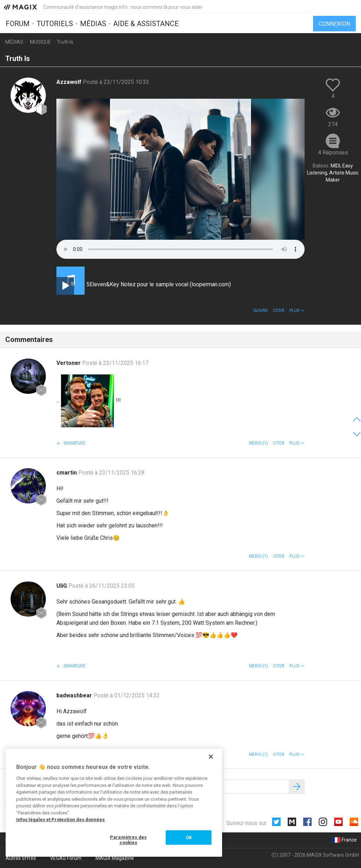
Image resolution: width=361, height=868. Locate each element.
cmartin (67, 473)
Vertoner (69, 363)
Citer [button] (279, 311)
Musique (41, 42)
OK (189, 838)
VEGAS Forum (66, 858)
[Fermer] (211, 757)
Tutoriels (55, 24)
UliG (62, 586)
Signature (74, 443)
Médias (93, 24)
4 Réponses (333, 152)
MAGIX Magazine (115, 858)
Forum (18, 24)
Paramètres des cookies (128, 840)
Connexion (334, 24)
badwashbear (75, 695)
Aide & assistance (146, 24)
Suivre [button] (261, 311)
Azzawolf (70, 82)
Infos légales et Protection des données (60, 820)
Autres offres (21, 858)
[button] (297, 311)
